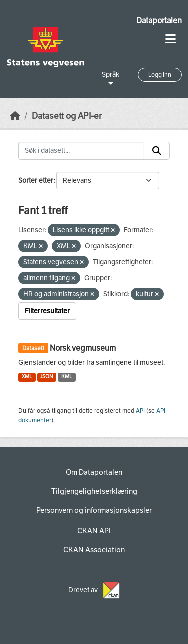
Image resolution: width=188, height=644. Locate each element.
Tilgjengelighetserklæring (94, 491)
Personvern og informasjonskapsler (94, 510)
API (140, 411)
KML (67, 376)
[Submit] (157, 151)
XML (27, 376)
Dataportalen (159, 20)
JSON (46, 376)
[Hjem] (15, 116)
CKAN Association (94, 550)
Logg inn (160, 75)
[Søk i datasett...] (81, 151)
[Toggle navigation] (171, 39)
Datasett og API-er (67, 116)
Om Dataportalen (94, 472)
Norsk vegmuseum (83, 348)
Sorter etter (36, 181)
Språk (111, 74)
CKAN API (94, 531)
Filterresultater (47, 311)
